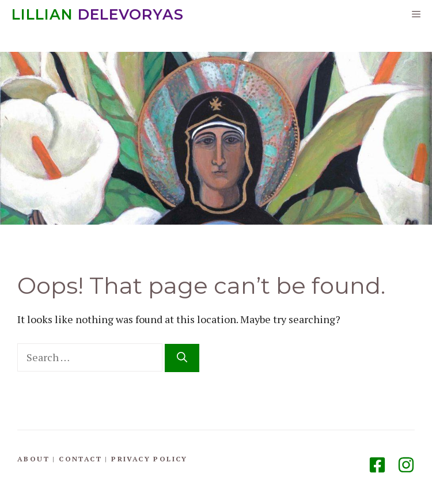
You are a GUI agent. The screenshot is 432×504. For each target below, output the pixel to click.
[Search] (182, 358)
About (33, 459)
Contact (80, 459)
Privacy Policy (149, 459)
